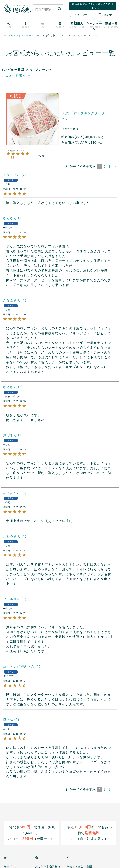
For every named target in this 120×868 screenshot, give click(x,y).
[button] (115, 166)
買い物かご (103, 18)
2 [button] (105, 166)
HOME (4, 35)
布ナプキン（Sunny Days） (26, 35)
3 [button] (110, 166)
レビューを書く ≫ (16, 75)
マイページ (78, 18)
